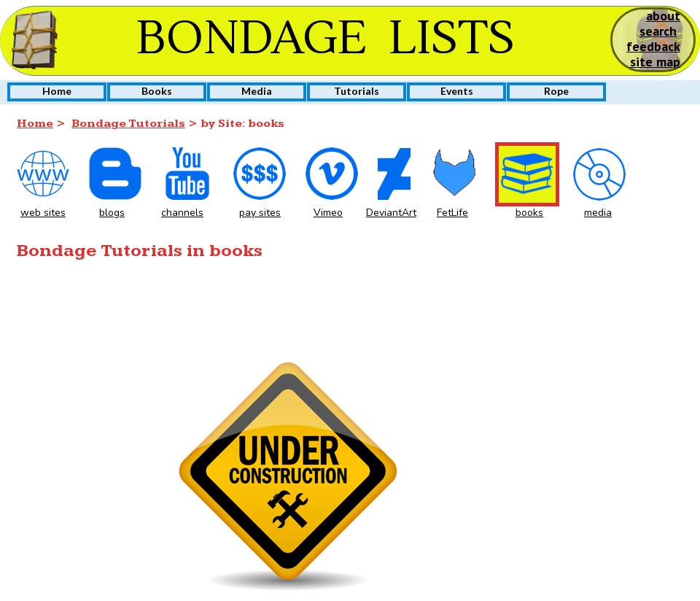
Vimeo (328, 213)
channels (182, 213)
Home (35, 124)
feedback (653, 46)
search (658, 31)
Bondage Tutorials (128, 124)
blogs (112, 213)
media (598, 213)
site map (655, 62)
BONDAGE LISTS (326, 39)
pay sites (260, 213)
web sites (43, 213)
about (663, 16)
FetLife (452, 213)
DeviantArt (391, 213)
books (529, 213)
